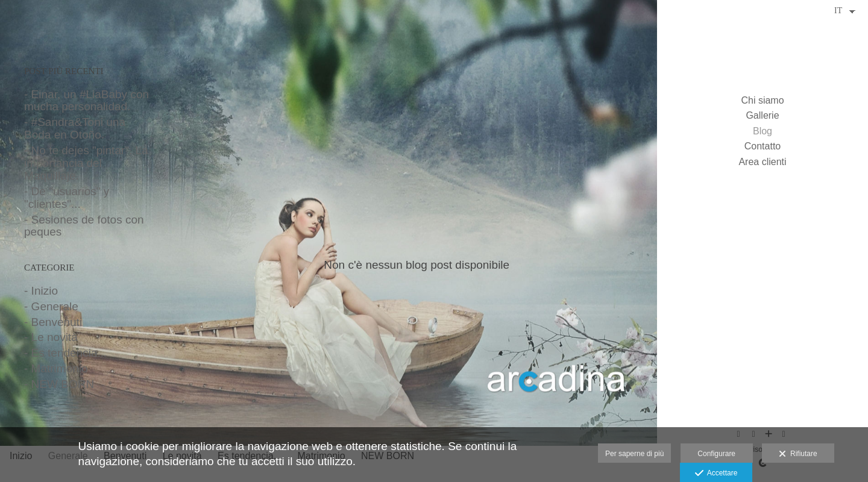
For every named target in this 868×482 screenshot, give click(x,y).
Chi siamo (762, 100)
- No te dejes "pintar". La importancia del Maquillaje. (86, 163)
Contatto (763, 146)
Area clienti (762, 162)
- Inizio (41, 291)
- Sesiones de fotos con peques (84, 226)
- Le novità (51, 337)
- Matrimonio (56, 368)
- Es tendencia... (65, 353)
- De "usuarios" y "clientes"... (67, 198)
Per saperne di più (634, 454)
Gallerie (762, 115)
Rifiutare (798, 454)
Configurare (716, 454)
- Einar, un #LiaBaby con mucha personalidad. (86, 101)
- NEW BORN (59, 384)
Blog (763, 131)
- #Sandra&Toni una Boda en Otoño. (75, 128)
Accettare (716, 474)
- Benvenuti (53, 322)
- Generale (51, 306)
